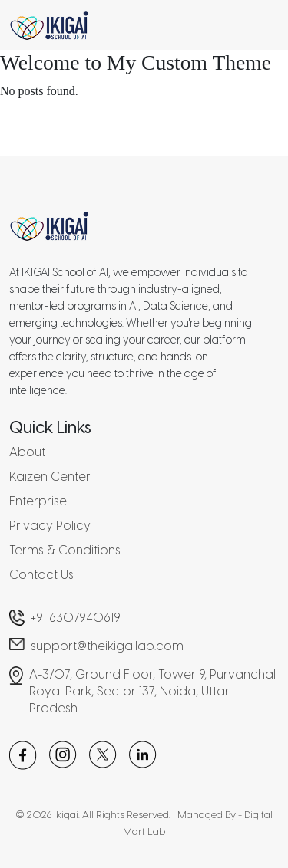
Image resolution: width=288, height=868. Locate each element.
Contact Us (41, 575)
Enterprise (38, 501)
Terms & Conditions (65, 550)
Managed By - (211, 815)
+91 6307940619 (76, 618)
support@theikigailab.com (107, 646)
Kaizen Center (50, 477)
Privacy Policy (50, 526)
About (27, 452)
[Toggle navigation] (259, 25)
